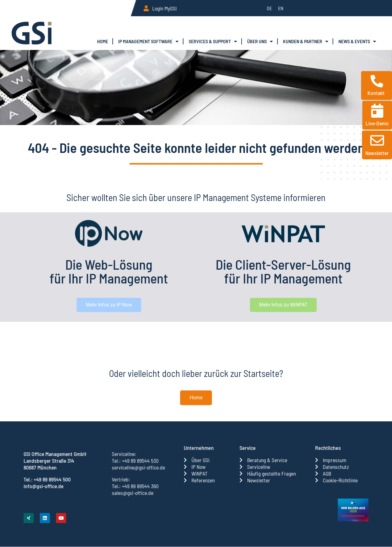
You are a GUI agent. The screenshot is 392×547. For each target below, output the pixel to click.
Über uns (260, 41)
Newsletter (377, 153)
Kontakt (377, 93)
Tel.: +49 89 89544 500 (47, 479)
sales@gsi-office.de (133, 493)
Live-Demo (377, 123)
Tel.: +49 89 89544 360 (135, 486)
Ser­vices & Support (213, 41)
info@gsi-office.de (43, 486)
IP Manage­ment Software (148, 41)
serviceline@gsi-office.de (138, 467)
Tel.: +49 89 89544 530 (135, 461)
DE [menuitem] (269, 8)
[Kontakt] (377, 81)
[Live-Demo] (377, 111)
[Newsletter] (377, 141)
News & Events (357, 41)
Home (103, 41)
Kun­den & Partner (306, 41)
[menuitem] (269, 8)
